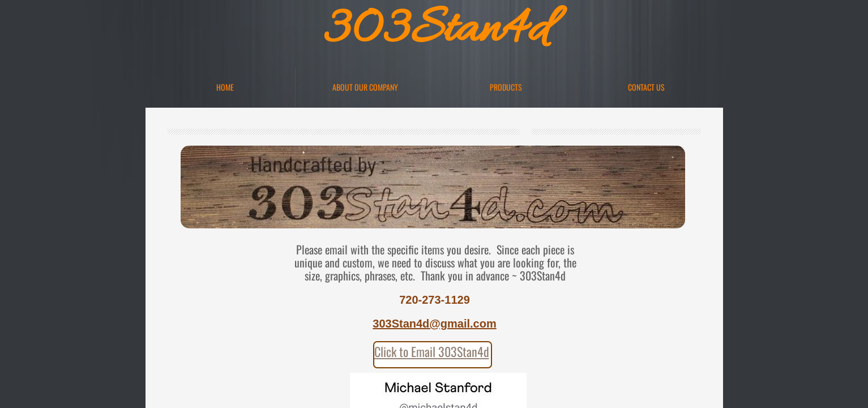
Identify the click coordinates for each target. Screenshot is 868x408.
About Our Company (365, 87)
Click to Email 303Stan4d (432, 351)
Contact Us (646, 87)
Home (225, 87)
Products (506, 87)
